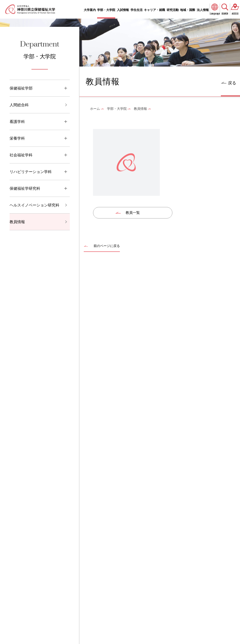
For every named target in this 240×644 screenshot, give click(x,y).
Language (215, 14)
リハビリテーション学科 (31, 172)
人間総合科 (19, 105)
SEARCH (225, 14)
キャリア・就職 (154, 10)
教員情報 (17, 222)
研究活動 (173, 10)
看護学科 (17, 122)
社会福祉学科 (21, 155)
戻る (232, 83)
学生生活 (137, 10)
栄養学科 (17, 138)
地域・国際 (188, 10)
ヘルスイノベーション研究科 (34, 205)
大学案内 (90, 10)
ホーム (95, 109)
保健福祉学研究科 (25, 188)
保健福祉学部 (21, 88)
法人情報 (203, 10)
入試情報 (123, 10)
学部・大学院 (106, 10)
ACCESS (235, 14)
